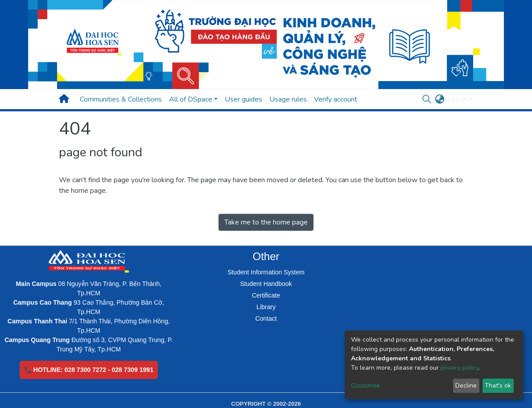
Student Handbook (266, 284)
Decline (466, 386)
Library (266, 307)
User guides (243, 99)
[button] (439, 99)
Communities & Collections (121, 99)
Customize (365, 386)
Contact (266, 318)
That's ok (498, 386)
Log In (457, 99)
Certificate (266, 295)
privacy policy (460, 368)
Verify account (336, 99)
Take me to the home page (266, 222)
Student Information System (266, 272)
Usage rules (288, 99)
